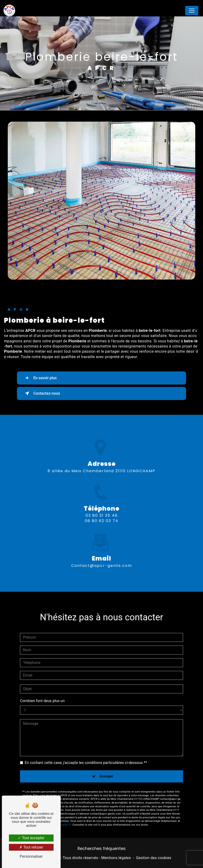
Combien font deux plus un (42, 694)
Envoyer (107, 769)
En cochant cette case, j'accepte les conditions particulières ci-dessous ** (86, 756)
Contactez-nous (41, 393)
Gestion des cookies (154, 858)
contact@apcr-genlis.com (102, 559)
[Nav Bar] (192, 11)
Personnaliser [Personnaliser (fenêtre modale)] (31, 856)
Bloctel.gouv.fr (62, 818)
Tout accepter (31, 838)
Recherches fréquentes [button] (102, 849)
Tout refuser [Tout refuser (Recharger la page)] (31, 847)
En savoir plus (40, 378)
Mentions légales (116, 858)
